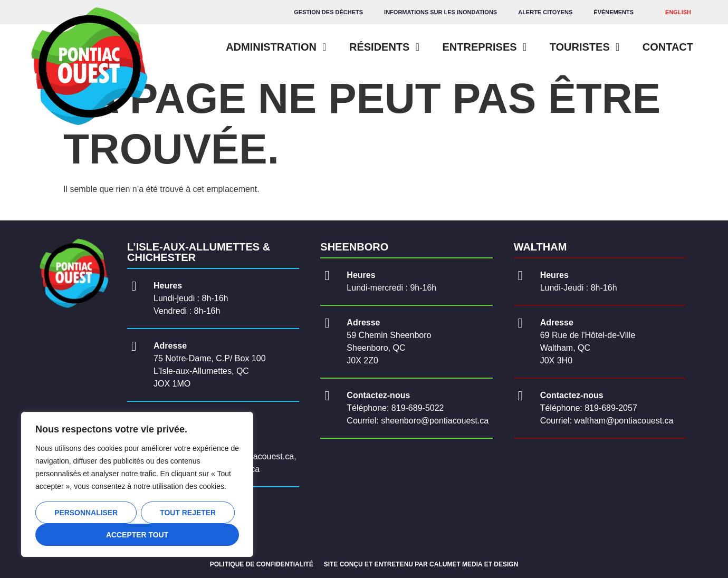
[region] (137, 485)
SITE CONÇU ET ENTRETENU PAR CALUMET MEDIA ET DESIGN (421, 564)
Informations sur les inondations (440, 12)
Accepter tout (137, 535)
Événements (614, 12)
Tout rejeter (188, 513)
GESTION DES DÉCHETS (328, 12)
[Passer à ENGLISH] (678, 12)
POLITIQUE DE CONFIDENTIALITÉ (262, 564)
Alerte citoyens (545, 12)
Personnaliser (86, 513)
